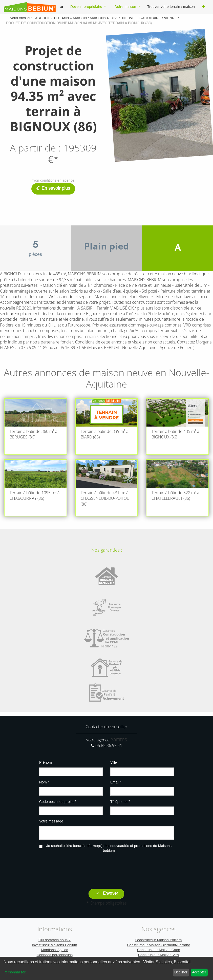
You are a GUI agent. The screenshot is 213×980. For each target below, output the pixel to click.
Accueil (43, 18)
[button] (203, 7)
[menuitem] (62, 7)
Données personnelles (55, 955)
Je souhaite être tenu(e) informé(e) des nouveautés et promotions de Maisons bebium (109, 849)
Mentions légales (55, 950)
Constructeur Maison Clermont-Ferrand (159, 945)
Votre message (51, 821)
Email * (116, 782)
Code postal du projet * (58, 802)
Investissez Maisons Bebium (55, 945)
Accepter (199, 972)
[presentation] (106, 868)
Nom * (44, 782)
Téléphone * (120, 802)
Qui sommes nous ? (55, 940)
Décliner (181, 972)
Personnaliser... (16, 972)
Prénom (46, 763)
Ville (114, 763)
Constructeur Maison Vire (158, 955)
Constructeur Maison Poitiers (158, 940)
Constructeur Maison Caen (159, 950)
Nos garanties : (107, 550)
